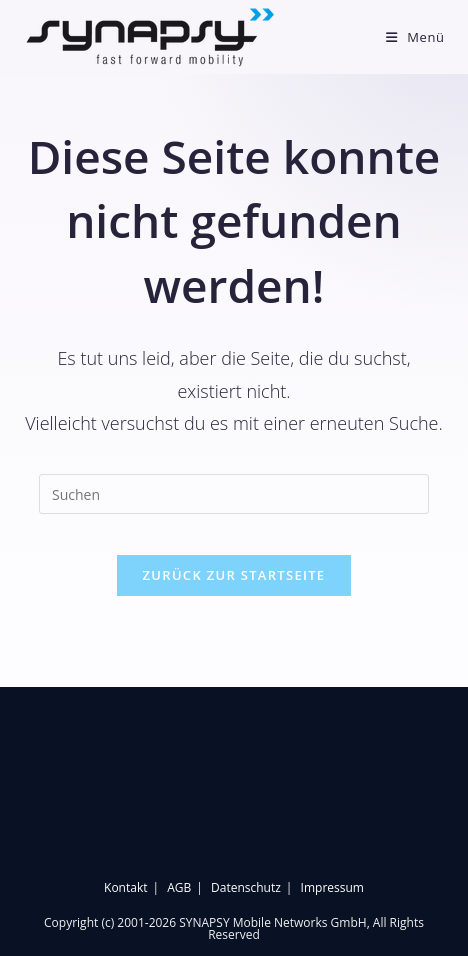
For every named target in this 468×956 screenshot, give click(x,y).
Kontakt (125, 887)
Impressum (332, 887)
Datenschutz (246, 887)
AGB (179, 887)
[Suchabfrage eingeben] (234, 494)
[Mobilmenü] (415, 37)
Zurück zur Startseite (234, 575)
